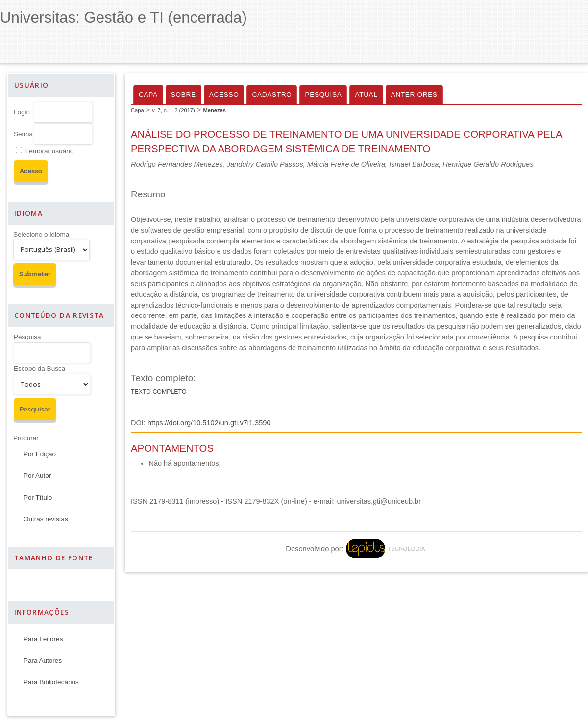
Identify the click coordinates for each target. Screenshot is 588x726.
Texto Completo (159, 392)
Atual (366, 94)
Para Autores (43, 661)
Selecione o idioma (41, 234)
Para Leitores (43, 639)
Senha (23, 134)
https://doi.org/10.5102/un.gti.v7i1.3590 (209, 423)
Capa (148, 94)
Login (22, 112)
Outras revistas (46, 519)
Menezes (214, 110)
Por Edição (40, 454)
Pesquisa (27, 337)
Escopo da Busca (39, 369)
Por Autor (37, 475)
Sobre (184, 94)
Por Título (38, 497)
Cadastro (272, 94)
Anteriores (414, 94)
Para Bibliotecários (51, 682)
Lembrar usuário (49, 151)
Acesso (224, 94)
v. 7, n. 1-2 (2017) (173, 110)
